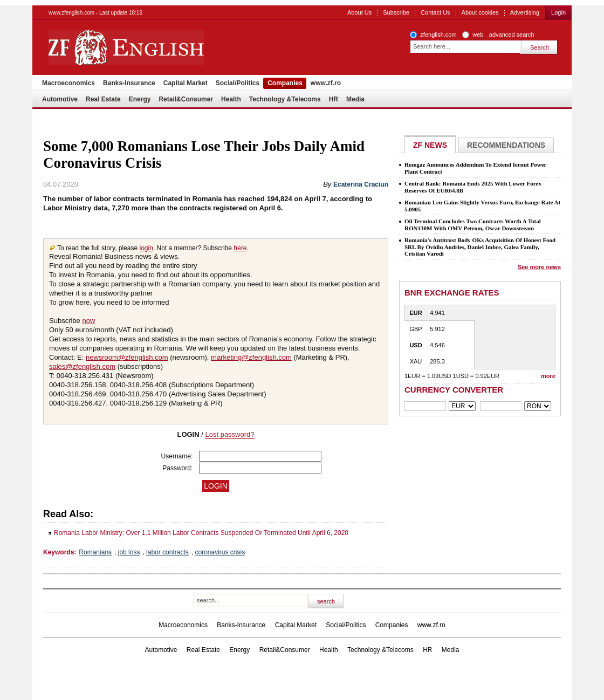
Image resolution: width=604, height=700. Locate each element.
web (478, 35)
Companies (285, 83)
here (240, 248)
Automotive (60, 99)
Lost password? (229, 434)
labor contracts (167, 552)
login (146, 248)
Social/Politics (238, 83)
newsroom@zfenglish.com (127, 357)
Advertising (525, 12)
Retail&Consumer (186, 99)
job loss (129, 552)
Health (231, 99)
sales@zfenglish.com (82, 366)
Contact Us (435, 12)
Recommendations (506, 145)
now (88, 321)
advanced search (512, 35)
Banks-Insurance (129, 83)
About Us (359, 12)
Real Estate (103, 99)
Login (558, 12)
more (548, 376)
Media (355, 99)
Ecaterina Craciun (361, 184)
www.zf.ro (326, 83)
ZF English (165, 47)
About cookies (480, 12)
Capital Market (186, 83)
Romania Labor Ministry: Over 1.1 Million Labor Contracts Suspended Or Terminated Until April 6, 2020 (201, 533)
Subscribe (396, 12)
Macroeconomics (68, 83)
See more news (539, 267)
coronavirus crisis (220, 552)
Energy (140, 99)
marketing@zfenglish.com (251, 357)
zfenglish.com (438, 35)
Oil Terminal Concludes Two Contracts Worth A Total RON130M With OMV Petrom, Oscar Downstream (473, 225)
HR (334, 99)
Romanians (95, 552)
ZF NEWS (430, 145)
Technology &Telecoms (285, 99)
